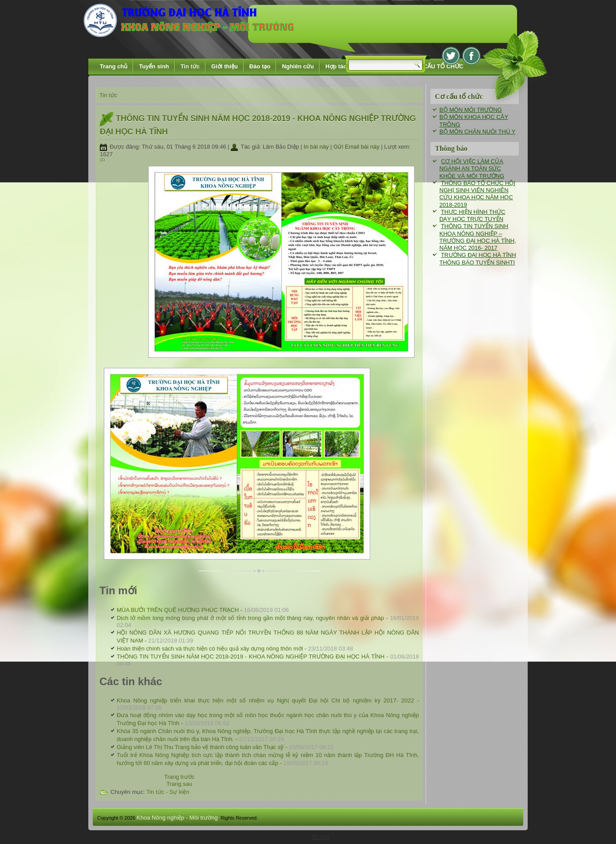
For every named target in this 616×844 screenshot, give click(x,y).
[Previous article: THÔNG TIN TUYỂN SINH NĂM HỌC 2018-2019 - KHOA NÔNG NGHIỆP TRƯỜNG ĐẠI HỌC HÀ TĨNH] (180, 777)
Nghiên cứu (298, 66)
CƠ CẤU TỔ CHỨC (438, 66)
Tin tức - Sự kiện (168, 792)
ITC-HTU (320, 837)
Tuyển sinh (154, 66)
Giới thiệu (225, 66)
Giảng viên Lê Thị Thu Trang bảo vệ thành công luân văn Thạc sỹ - (225, 747)
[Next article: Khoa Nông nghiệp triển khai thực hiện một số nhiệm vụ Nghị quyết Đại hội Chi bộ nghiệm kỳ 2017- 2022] (179, 784)
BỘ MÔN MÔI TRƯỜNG (471, 110)
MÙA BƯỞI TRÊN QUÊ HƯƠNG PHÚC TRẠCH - (203, 610)
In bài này (317, 147)
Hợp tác (336, 66)
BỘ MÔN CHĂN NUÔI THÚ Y (477, 132)
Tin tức (190, 66)
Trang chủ (114, 66)
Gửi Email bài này (357, 147)
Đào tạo (260, 66)
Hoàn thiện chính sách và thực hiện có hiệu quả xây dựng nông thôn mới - (235, 649)
